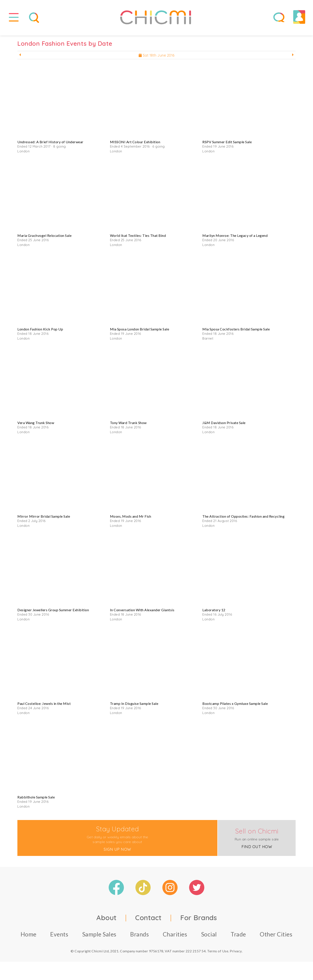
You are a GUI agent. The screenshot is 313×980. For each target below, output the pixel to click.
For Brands (198, 921)
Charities (175, 937)
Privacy (236, 954)
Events (59, 937)
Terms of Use (218, 954)
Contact (148, 921)
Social (209, 937)
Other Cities (276, 937)
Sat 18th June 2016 (157, 58)
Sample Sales (99, 937)
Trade (238, 937)
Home (29, 937)
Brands (140, 937)
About (107, 921)
